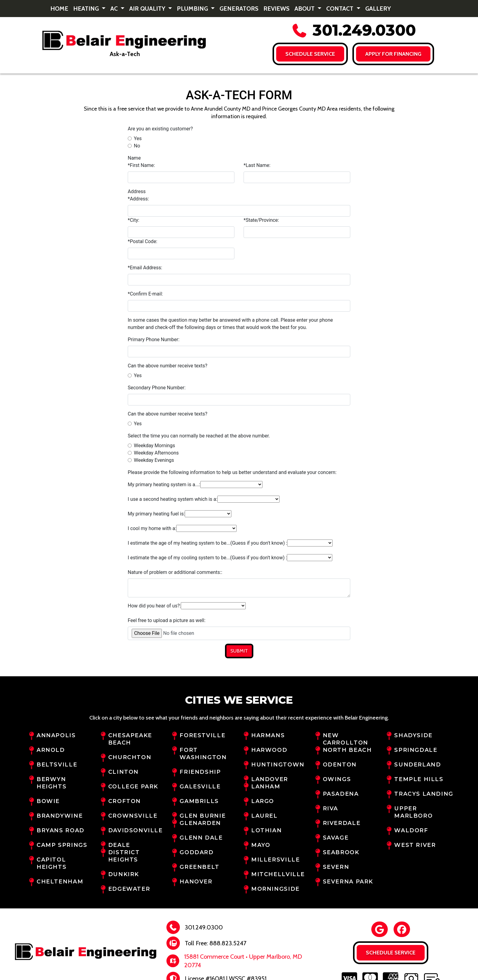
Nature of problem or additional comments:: (175, 572)
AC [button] (115, 9)
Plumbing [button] (193, 9)
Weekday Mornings (154, 446)
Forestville (202, 735)
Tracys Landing (424, 794)
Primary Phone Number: (154, 340)
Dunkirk (124, 874)
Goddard (196, 852)
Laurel (264, 816)
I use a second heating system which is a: (173, 499)
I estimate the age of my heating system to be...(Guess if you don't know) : (207, 543)
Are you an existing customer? (160, 129)
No (137, 146)
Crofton (125, 801)
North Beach (347, 750)
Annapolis (56, 735)
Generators (239, 9)
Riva (330, 808)
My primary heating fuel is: (156, 514)
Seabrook (341, 852)
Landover (270, 779)
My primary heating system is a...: (164, 485)
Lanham (266, 787)
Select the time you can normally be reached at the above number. (199, 436)
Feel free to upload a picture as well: (167, 620)
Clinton (123, 772)
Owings (337, 779)
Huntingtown (278, 765)
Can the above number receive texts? (168, 366)
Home (59, 9)
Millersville (275, 860)
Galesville (200, 787)
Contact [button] (341, 9)
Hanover (196, 882)
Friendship (200, 772)
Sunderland (417, 765)
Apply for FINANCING (394, 54)
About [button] (305, 9)
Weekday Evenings (154, 460)
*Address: (138, 199)
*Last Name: (257, 165)
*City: (134, 220)
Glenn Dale (201, 838)
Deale (119, 845)
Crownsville (133, 816)
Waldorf (411, 830)
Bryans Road (61, 830)
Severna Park (348, 882)
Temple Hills (419, 779)
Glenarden (200, 823)
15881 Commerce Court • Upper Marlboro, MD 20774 (243, 961)
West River (415, 845)
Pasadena (341, 794)
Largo (263, 801)
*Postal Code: (143, 241)
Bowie (48, 801)
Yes (138, 138)
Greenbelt (200, 867)
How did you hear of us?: (154, 606)
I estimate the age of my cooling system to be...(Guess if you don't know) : (207, 558)
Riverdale (342, 823)
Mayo (261, 845)
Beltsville (57, 765)
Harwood (269, 750)
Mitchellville (278, 874)
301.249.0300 (353, 30)
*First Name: (141, 165)
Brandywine (60, 816)
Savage (336, 838)
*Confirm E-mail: (145, 294)
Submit (239, 651)
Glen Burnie (203, 816)
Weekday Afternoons (156, 453)
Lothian (266, 830)
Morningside (275, 889)
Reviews (276, 9)
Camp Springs (62, 845)
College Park (133, 787)
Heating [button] (87, 9)
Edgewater (129, 889)
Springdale (416, 750)
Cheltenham (60, 882)
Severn (336, 867)
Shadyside (413, 735)
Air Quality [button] (148, 9)
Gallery (378, 9)
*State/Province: (261, 220)
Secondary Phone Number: (157, 388)
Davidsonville (136, 830)
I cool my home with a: (152, 528)
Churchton (130, 757)
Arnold (51, 750)
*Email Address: (145, 268)
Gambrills (199, 801)
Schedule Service (310, 54)
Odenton (340, 765)
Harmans (268, 735)
